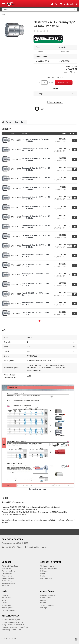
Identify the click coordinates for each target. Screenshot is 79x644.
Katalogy (43, 608)
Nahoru (3, 122)
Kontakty (5, 595)
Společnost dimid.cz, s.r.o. (11, 620)
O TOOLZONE (6, 598)
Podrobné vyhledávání (48, 595)
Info (17, 122)
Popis (23, 122)
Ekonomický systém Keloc (11, 630)
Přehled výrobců (7, 608)
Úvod (3, 14)
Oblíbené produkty (8, 583)
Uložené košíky (7, 576)
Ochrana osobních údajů (49, 568)
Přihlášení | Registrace (10, 566)
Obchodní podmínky (47, 566)
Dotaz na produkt (55, 102)
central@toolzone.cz (38, 547)
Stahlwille (62, 47)
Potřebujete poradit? (9, 610)
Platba (43, 576)
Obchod (43, 603)
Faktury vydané (7, 573)
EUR (72, 4)
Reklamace (44, 571)
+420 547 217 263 (13, 547)
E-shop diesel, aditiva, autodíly (13, 622)
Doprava (43, 573)
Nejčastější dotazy (47, 578)
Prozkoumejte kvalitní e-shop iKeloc (15, 627)
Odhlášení (5, 586)
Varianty (9, 122)
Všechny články (46, 598)
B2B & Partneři (7, 605)
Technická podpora (47, 605)
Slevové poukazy (8, 578)
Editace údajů (6, 568)
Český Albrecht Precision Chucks (14, 625)
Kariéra (4, 603)
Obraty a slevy (7, 581)
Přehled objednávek (9, 571)
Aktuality (43, 600)
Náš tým (4, 600)
